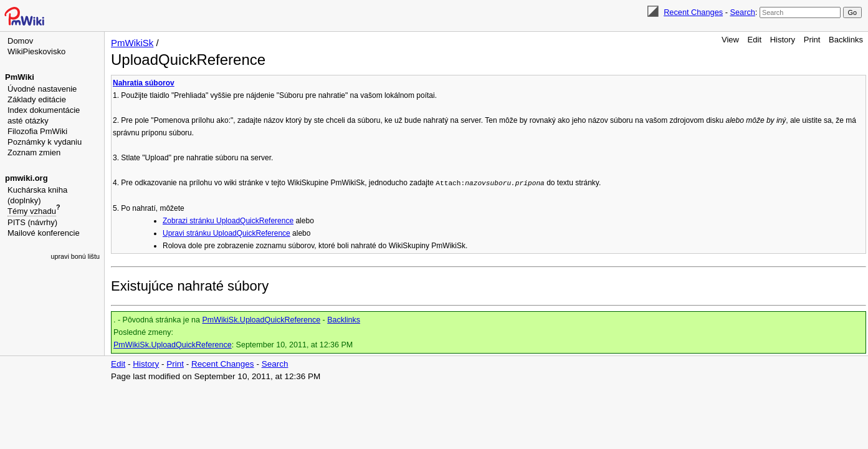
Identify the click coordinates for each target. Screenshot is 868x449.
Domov (20, 41)
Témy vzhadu (32, 211)
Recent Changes (693, 12)
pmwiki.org (26, 178)
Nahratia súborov (144, 83)
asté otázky (28, 121)
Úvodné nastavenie (42, 89)
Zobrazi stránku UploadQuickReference (228, 221)
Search (742, 12)
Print (812, 40)
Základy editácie (37, 99)
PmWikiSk (132, 43)
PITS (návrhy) (32, 222)
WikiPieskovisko (36, 51)
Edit (755, 40)
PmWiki (20, 77)
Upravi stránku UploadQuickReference (227, 233)
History (783, 40)
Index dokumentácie (44, 110)
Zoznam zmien (34, 152)
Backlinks (846, 40)
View (730, 40)
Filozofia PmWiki (37, 131)
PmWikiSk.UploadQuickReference (261, 320)
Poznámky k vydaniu (45, 142)
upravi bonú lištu (75, 256)
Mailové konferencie (44, 233)
